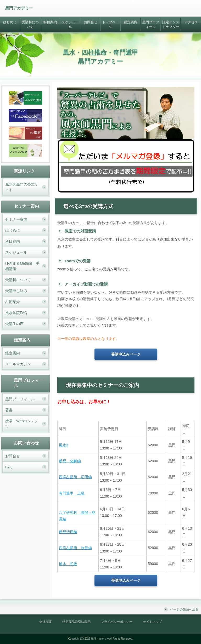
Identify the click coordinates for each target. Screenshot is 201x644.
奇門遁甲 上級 (72, 493)
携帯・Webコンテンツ (22, 424)
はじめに (10, 22)
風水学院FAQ (16, 313)
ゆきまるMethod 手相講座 (22, 266)
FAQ (9, 467)
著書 (9, 410)
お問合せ (91, 22)
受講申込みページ (126, 354)
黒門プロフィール (151, 24)
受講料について (30, 24)
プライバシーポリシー (117, 622)
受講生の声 (14, 324)
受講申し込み (16, 291)
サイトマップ (152, 622)
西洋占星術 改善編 (75, 548)
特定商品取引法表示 (76, 622)
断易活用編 (68, 532)
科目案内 (50, 22)
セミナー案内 (16, 219)
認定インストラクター (171, 24)
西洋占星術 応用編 (75, 477)
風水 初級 (68, 564)
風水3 (64, 445)
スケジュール (70, 24)
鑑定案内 (131, 22)
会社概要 (46, 622)
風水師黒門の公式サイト (22, 187)
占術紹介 (13, 302)
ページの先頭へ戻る (184, 609)
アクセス (191, 22)
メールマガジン (18, 364)
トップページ (111, 24)
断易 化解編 (70, 461)
